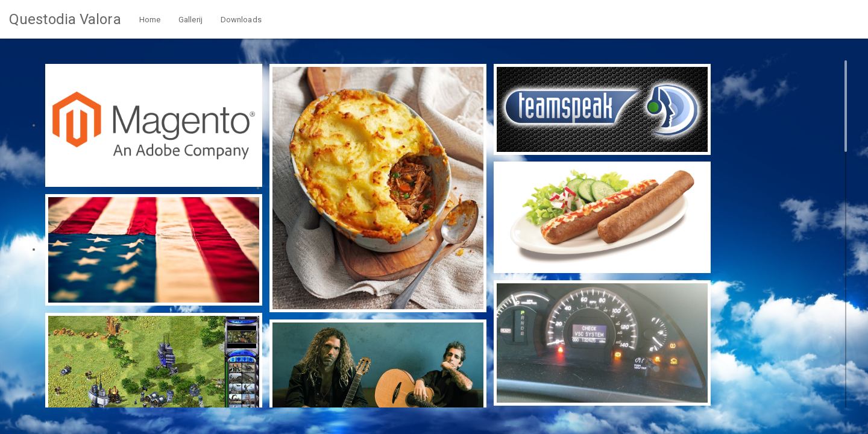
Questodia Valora (65, 19)
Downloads (241, 20)
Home (150, 20)
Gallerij (190, 20)
